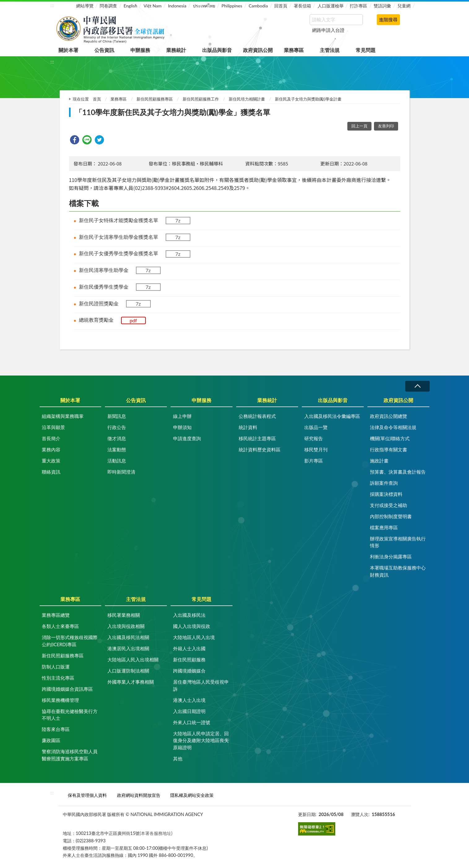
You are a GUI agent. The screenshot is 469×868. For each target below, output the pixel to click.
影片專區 (314, 461)
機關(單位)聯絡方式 (390, 438)
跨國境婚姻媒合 (189, 671)
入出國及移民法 (189, 615)
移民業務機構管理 (60, 700)
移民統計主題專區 (257, 438)
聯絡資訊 (51, 472)
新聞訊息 (117, 416)
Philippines (232, 6)
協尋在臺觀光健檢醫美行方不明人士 (70, 715)
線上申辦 (182, 416)
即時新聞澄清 (121, 472)
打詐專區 (358, 6)
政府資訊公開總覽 (389, 416)
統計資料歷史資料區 (260, 449)
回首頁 (281, 6)
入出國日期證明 (189, 711)
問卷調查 (108, 6)
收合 (417, 386)
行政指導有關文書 (389, 449)
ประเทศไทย (204, 6)
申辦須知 (182, 427)
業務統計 (176, 50)
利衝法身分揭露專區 (391, 556)
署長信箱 (302, 6)
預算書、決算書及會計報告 (398, 472)
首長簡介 (51, 438)
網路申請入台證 (328, 30)
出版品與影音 (217, 50)
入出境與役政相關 (126, 626)
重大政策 (51, 461)
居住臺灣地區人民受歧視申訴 (201, 685)
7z (178, 220)
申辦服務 (140, 50)
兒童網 (404, 6)
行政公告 (117, 427)
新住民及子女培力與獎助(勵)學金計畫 (308, 99)
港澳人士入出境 (189, 700)
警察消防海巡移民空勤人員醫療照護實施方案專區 (70, 755)
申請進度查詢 (187, 438)
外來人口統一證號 (192, 722)
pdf (133, 320)
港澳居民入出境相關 (128, 648)
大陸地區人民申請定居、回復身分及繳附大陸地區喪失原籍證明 (201, 740)
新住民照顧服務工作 (201, 99)
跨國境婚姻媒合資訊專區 (67, 689)
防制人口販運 (56, 667)
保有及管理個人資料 (87, 795)
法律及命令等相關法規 (393, 427)
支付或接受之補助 (389, 505)
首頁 (97, 99)
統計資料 (248, 427)
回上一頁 (359, 126)
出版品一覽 (316, 427)
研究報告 (314, 438)
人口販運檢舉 (331, 6)
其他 (178, 758)
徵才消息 (117, 438)
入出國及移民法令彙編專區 (332, 416)
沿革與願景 (53, 427)
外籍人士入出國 (189, 648)
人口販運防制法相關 (128, 671)
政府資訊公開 (258, 50)
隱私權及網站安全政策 (192, 795)
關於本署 (68, 50)
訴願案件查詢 (384, 483)
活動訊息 (117, 461)
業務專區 (294, 50)
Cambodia (258, 6)
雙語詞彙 (382, 6)
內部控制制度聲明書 (391, 516)
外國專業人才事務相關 (131, 682)
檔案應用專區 (384, 527)
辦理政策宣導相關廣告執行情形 (398, 542)
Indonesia (177, 6)
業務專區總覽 (56, 615)
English (130, 6)
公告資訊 (104, 50)
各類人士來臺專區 (60, 626)
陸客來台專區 (56, 729)
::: (52, 5)
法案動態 (117, 449)
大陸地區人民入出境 (194, 637)
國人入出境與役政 (192, 626)
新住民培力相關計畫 (247, 99)
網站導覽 (85, 6)
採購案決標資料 (386, 494)
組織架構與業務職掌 (63, 416)
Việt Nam (153, 6)
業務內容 (51, 449)
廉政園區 (51, 740)
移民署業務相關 (124, 615)
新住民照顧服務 (189, 660)
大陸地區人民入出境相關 (133, 660)
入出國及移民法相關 (128, 637)
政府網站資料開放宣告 (139, 795)
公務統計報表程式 (257, 416)
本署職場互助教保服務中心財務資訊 (398, 571)
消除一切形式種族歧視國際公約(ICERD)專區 (70, 641)
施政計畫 (379, 461)
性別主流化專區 (58, 678)
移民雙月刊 (316, 449)
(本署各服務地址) (156, 833)
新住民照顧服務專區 (155, 99)
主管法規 (330, 50)
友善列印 (386, 126)
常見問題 (366, 50)
